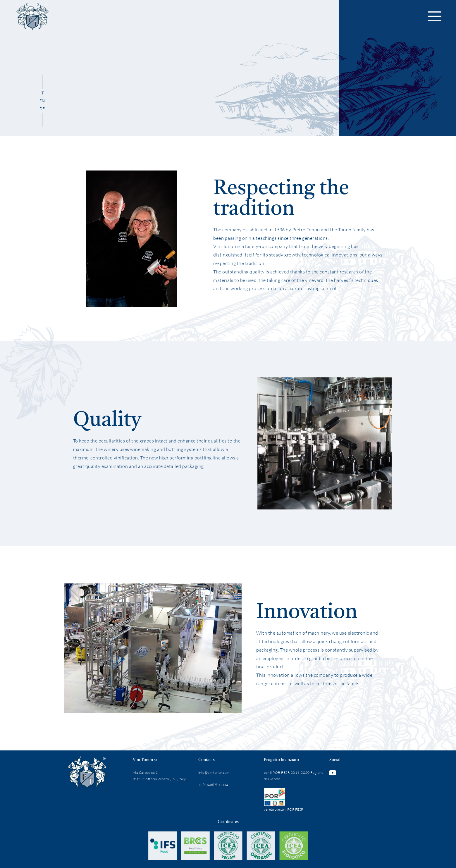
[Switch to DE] (42, 109)
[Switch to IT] (42, 93)
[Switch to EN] (42, 101)
